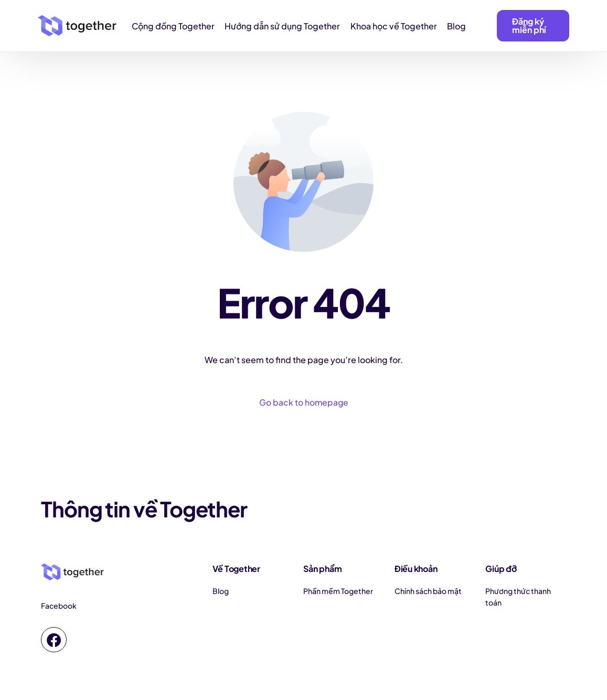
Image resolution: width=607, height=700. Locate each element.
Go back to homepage (304, 403)
